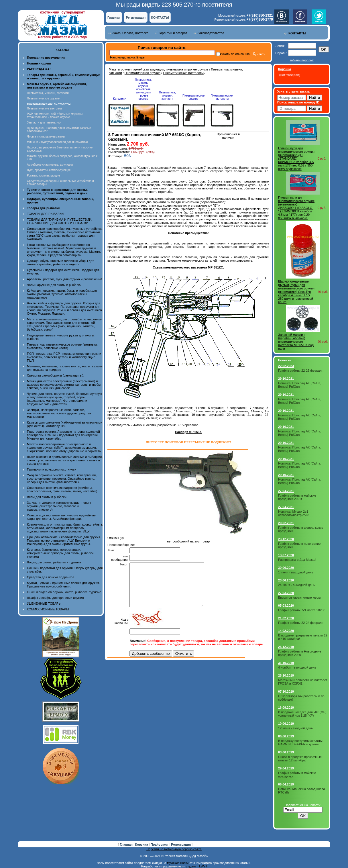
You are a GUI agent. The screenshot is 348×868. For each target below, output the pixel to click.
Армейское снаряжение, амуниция (50, 165)
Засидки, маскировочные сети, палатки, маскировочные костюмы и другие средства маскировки (59, 413)
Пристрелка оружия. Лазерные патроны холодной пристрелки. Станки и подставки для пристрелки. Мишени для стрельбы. (63, 435)
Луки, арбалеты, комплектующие (49, 170)
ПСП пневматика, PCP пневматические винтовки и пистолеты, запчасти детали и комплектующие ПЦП (64, 357)
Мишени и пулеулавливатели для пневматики (57, 142)
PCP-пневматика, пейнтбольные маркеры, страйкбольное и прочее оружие (55, 115)
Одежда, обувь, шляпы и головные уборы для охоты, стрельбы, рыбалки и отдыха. (61, 262)
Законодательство (211, 33)
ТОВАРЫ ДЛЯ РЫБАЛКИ (45, 214)
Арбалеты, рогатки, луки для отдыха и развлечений (64, 279)
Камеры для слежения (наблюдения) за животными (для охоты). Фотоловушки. (65, 424)
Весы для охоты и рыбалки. (47, 497)
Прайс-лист (160, 845)
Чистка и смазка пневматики (46, 137)
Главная (114, 17)
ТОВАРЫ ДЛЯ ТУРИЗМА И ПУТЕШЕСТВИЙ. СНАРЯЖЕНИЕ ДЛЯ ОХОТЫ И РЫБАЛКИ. (60, 221)
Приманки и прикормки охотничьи (52, 469)
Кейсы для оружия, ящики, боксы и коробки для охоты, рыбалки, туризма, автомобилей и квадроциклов (62, 294)
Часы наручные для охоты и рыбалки (54, 285)
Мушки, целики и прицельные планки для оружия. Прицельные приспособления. (63, 585)
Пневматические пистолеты (183, 73)
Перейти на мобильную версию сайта (174, 849)
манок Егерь (136, 57)
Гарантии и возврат (173, 33)
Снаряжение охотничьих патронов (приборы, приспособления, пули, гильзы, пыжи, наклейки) (62, 489)
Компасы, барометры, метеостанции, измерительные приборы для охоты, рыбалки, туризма (61, 553)
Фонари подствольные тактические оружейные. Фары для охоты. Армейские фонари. (62, 517)
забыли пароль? (301, 60)
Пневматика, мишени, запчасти (48, 93)
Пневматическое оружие (43, 98)
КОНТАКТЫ (160, 17)
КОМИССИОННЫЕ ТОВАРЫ (48, 609)
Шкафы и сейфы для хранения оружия (55, 598)
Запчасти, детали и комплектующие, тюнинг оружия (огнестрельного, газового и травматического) (59, 506)
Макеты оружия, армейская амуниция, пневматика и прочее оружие (159, 69)
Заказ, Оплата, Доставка (130, 33)
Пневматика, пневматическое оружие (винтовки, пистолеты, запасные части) (62, 346)
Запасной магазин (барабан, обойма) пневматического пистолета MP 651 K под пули (296, 342)
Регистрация (136, 17)
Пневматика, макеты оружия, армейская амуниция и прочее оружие (143, 89)
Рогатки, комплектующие (43, 176)
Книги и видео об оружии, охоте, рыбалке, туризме (64, 592)
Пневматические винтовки (44, 108)
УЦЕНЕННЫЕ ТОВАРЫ (44, 604)
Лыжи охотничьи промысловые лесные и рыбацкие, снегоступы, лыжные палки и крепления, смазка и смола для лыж (65, 460)
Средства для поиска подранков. (51, 577)
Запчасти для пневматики (44, 123)
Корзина (142, 845)
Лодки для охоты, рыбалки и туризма (54, 562)
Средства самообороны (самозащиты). (56, 375)
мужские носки (178, 863)
